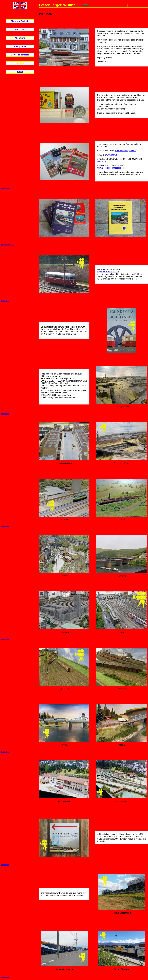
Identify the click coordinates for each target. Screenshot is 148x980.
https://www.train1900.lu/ (108, 272)
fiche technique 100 (8, 245)
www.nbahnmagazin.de (125, 151)
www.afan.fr (112, 155)
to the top (5, 188)
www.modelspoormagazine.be (110, 168)
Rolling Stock (20, 46)
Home (20, 72)
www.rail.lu (102, 161)
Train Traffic (20, 30)
